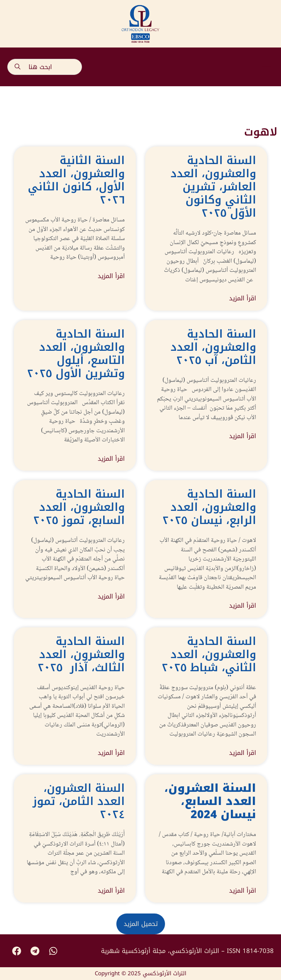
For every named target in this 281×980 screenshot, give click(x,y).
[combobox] (45, 67)
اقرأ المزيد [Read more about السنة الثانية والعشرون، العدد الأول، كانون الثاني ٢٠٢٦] (111, 276)
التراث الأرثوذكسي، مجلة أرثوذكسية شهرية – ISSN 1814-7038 (187, 951)
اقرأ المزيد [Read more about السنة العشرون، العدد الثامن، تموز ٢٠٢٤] (111, 891)
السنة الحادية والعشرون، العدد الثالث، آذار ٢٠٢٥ (81, 654)
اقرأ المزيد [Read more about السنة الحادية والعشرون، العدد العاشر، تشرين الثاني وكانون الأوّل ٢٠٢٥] (243, 299)
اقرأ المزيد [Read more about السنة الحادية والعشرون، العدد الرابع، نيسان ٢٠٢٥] (243, 606)
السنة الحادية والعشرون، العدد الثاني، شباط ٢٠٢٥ (209, 654)
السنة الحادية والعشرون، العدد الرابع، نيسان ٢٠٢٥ (209, 507)
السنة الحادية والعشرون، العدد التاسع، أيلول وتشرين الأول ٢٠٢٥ (76, 354)
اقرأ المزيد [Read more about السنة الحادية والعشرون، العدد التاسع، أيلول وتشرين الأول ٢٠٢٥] (111, 459)
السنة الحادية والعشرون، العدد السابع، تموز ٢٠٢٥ (79, 507)
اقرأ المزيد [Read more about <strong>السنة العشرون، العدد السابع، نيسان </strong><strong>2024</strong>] (243, 891)
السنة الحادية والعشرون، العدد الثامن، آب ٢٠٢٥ (213, 347)
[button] (266, 67)
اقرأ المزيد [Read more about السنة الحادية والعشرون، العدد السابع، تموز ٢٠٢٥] (111, 597)
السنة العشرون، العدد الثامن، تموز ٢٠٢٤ (79, 801)
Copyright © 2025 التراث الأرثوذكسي (140, 973)
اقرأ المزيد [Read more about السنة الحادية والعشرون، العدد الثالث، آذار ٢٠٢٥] (111, 753)
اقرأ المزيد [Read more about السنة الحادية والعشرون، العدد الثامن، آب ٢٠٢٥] (243, 436)
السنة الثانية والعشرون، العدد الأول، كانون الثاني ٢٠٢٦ (76, 180)
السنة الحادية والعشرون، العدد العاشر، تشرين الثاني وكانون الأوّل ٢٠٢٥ (213, 187)
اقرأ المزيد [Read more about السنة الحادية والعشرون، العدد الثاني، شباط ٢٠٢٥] (243, 753)
